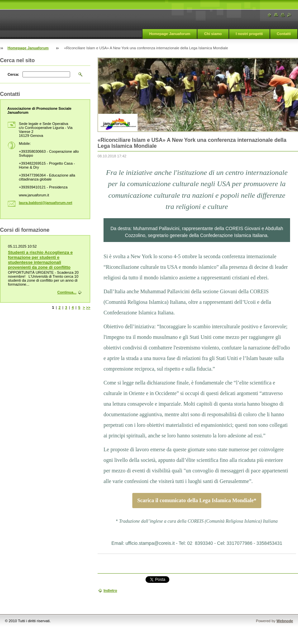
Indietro (110, 590)
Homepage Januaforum (170, 34)
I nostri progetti (249, 34)
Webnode (285, 621)
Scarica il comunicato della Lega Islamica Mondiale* (197, 501)
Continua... (67, 292)
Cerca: (13, 74)
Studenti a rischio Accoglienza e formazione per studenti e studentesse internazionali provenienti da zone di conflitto (40, 260)
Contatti (284, 34)
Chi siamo (213, 34)
